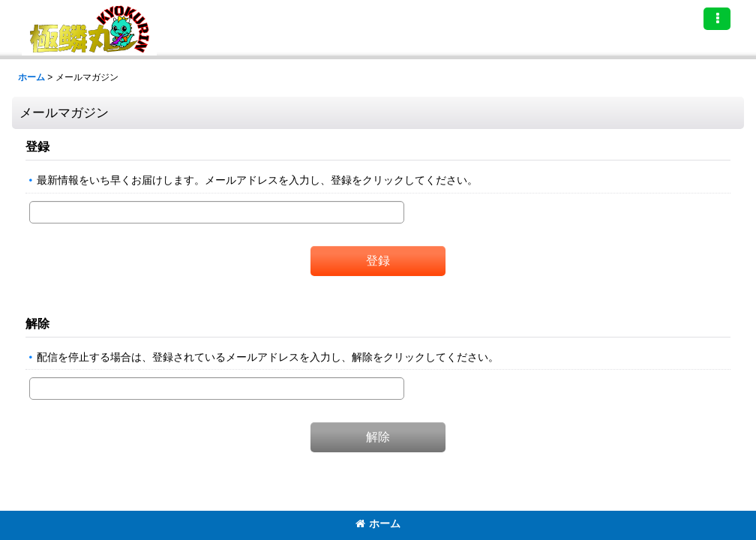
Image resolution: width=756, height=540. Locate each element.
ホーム (378, 523)
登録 (37, 146)
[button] (717, 19)
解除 (37, 323)
